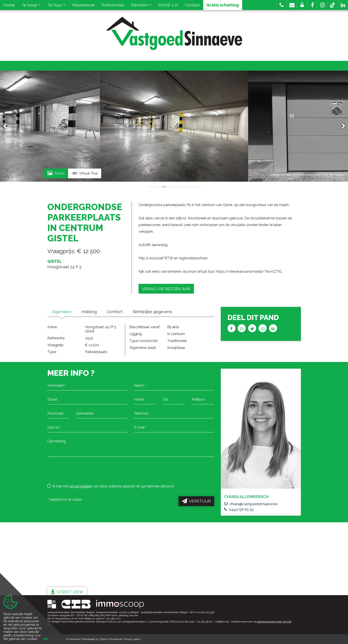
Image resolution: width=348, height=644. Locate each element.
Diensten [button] (141, 5)
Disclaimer (116, 639)
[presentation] (81, 470)
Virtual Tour (85, 173)
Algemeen (62, 312)
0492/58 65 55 (239, 510)
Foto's (56, 173)
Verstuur (196, 501)
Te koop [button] (31, 5)
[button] (312, 5)
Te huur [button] (57, 5)
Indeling (89, 312)
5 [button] (169, 186)
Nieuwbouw (84, 5)
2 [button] (155, 186)
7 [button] (179, 186)
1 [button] (150, 186)
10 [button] (194, 186)
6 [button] (174, 186)
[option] (174, 126)
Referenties (113, 5)
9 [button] (189, 186)
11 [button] (199, 186)
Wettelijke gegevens (152, 312)
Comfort (115, 312)
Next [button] (341, 126)
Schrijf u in (168, 5)
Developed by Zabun (95, 639)
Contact (192, 5)
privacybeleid (81, 486)
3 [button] (159, 186)
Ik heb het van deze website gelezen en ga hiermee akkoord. (111, 486)
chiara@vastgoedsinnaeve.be (251, 504)
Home (9, 5)
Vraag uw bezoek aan (166, 289)
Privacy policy (133, 639)
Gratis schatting (223, 5)
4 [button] (164, 186)
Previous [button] (7, 126)
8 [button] (184, 186)
